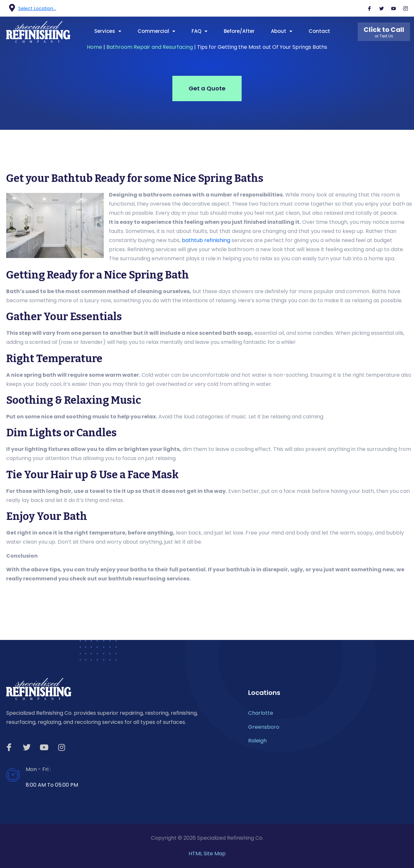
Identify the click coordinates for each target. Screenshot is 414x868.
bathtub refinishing (206, 240)
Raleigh (257, 741)
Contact (319, 31)
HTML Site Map (207, 854)
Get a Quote (207, 88)
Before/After (239, 31)
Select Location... (37, 8)
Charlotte (261, 713)
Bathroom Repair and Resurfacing (150, 47)
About (282, 31)
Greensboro (264, 727)
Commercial (156, 31)
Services (108, 31)
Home (94, 47)
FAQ (200, 31)
